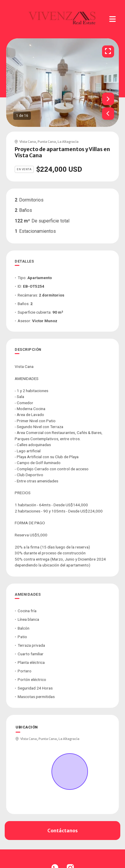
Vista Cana (28, 142)
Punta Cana (47, 142)
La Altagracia (68, 142)
